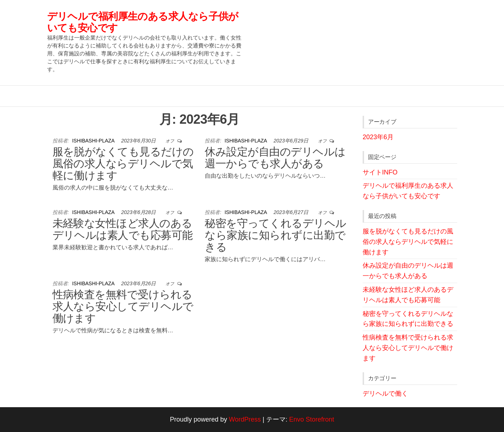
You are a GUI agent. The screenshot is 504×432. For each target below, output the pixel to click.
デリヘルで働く (385, 394)
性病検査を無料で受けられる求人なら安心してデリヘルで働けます (123, 306)
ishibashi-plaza (94, 141)
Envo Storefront (312, 419)
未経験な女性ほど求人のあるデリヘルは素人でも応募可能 (123, 229)
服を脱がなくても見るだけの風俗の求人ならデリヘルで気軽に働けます (123, 163)
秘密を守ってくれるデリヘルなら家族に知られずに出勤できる (275, 235)
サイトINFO (380, 172)
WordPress (245, 419)
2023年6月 (378, 137)
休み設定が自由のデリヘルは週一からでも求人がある (275, 158)
